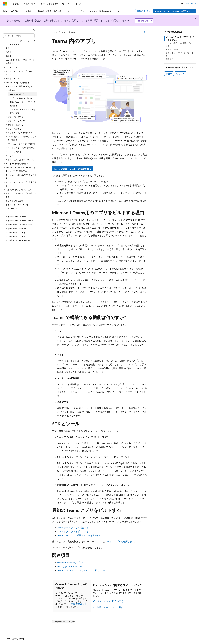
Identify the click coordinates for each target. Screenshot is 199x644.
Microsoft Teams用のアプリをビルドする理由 (180, 38)
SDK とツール (172, 49)
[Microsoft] (5, 4)
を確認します (128, 541)
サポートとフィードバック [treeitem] (17, 205)
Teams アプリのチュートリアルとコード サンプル (82, 570)
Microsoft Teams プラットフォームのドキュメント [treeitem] (21, 42)
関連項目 (170, 59)
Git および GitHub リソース (71, 566)
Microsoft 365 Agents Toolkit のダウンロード (174, 11)
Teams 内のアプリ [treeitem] (18, 94)
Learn (55, 32)
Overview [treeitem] (12, 213)
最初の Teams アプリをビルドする (180, 54)
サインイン (191, 4)
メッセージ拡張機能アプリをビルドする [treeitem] (23, 111)
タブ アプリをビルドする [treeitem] (21, 98)
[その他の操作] (145, 32)
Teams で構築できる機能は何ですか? (179, 44)
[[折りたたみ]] (34, 30)
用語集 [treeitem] (8, 56)
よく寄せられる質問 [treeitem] (14, 201)
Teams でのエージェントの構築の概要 (73, 169)
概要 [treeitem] (7, 48)
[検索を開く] (182, 4)
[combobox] (19, 36)
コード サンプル (113, 541)
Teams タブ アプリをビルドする (73, 531)
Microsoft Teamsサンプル (70, 562)
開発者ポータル (144, 11)
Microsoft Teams (69, 32)
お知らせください (144, 21)
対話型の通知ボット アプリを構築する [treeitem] (23, 104)
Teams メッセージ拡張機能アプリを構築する (79, 535)
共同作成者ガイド (71, 605)
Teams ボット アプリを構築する (73, 528)
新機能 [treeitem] (8, 52)
